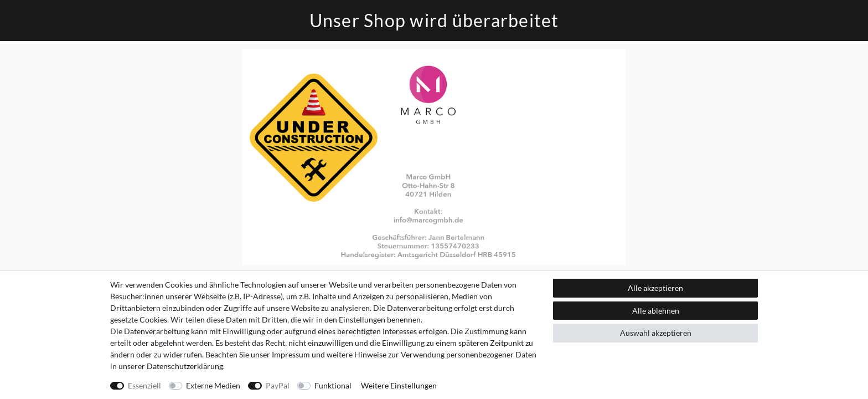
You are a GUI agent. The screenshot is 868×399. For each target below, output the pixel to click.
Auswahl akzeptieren (656, 333)
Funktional (333, 385)
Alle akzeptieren (655, 288)
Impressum (291, 354)
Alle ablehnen (656, 311)
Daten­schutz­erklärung (185, 366)
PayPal (278, 385)
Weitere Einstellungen (399, 385)
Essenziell (144, 385)
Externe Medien (213, 385)
